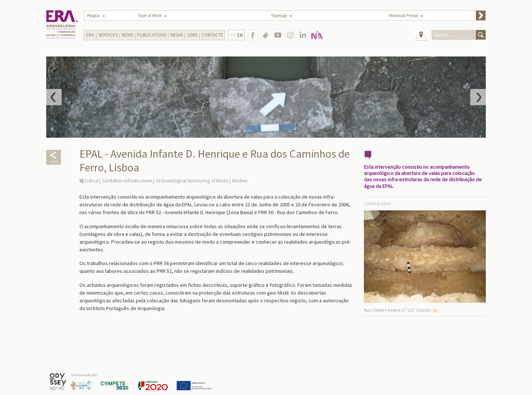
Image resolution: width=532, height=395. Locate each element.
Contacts (212, 35)
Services (108, 35)
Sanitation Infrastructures (127, 181)
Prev (54, 97)
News (127, 35)
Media (177, 35)
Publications (152, 35)
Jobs (192, 35)
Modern (240, 181)
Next (478, 97)
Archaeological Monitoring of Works (192, 181)
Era (90, 35)
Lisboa (92, 181)
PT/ (236, 35)
